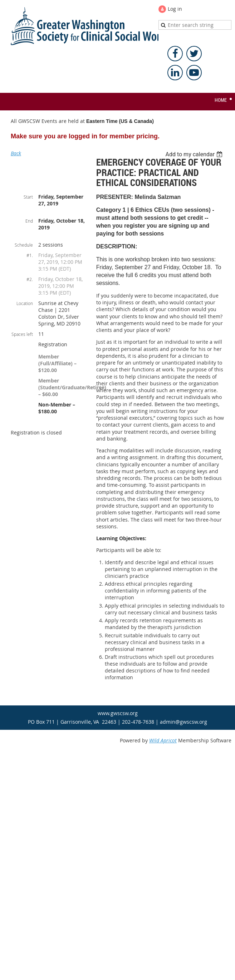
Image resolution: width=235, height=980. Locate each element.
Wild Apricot (163, 740)
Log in (175, 9)
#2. (30, 279)
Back (16, 153)
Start (28, 197)
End (29, 221)
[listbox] (195, 154)
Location (25, 303)
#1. (30, 255)
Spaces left (22, 334)
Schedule (24, 245)
